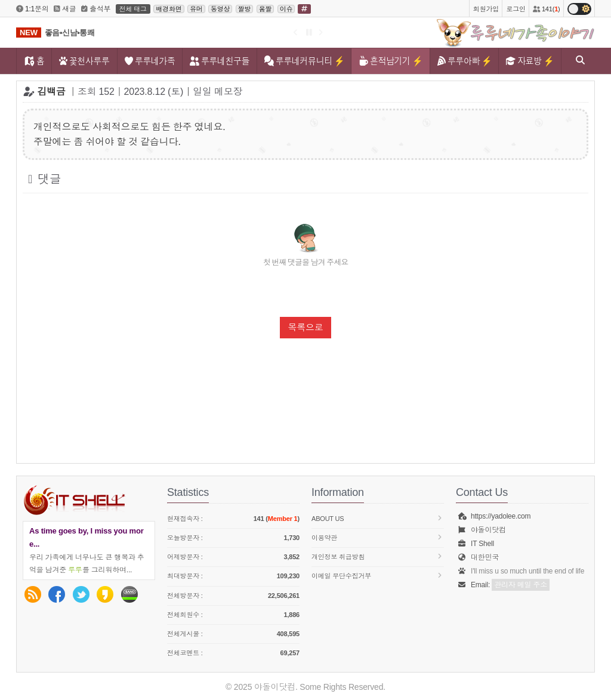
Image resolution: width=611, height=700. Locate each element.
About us (378, 518)
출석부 (96, 9)
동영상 (220, 9)
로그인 (516, 9)
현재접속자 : (233, 519)
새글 (65, 9)
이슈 (286, 9)
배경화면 (169, 9)
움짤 (266, 9)
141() (546, 9)
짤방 (245, 9)
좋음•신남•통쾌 (70, 33)
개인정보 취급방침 (378, 556)
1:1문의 (33, 9)
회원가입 (486, 9)
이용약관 (378, 537)
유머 (196, 9)
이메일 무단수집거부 (378, 576)
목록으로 (305, 327)
